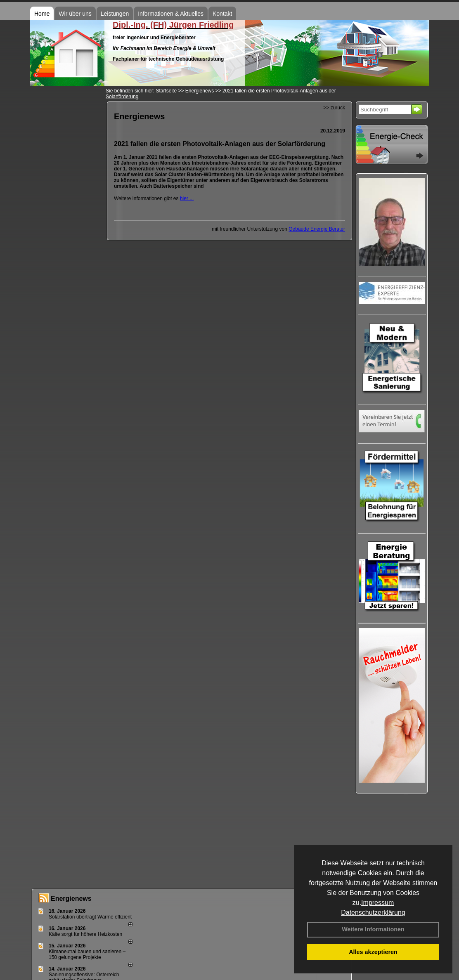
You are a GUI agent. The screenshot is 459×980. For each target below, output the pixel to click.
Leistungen (115, 14)
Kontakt (222, 14)
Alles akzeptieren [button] (373, 952)
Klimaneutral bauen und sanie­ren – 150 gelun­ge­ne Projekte (87, 954)
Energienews (71, 899)
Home (42, 14)
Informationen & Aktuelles (171, 14)
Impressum (377, 903)
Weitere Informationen (373, 929)
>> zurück (334, 108)
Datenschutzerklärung (373, 913)
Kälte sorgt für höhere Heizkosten (86, 934)
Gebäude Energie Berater (317, 229)
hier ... (187, 198)
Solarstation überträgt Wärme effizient (90, 917)
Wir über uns (75, 14)
